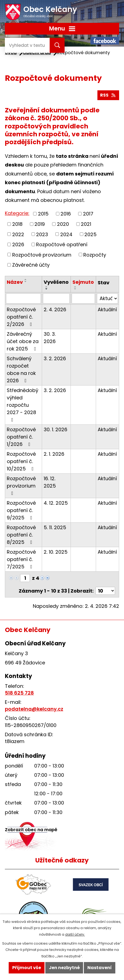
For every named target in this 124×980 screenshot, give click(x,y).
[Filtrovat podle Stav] (107, 298)
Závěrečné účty (31, 265)
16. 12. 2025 (50, 482)
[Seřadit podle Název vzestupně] (26, 279)
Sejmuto (83, 282)
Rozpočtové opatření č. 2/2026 (21, 317)
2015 (43, 214)
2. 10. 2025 (56, 552)
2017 (88, 214)
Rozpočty (95, 255)
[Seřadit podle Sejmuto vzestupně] (75, 287)
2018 (17, 224)
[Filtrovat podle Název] (23, 298)
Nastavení (100, 968)
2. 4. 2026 (55, 309)
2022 (18, 234)
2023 (42, 234)
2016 (66, 214)
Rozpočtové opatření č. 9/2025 (21, 510)
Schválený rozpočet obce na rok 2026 (21, 369)
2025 (90, 234)
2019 (40, 224)
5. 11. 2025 (55, 527)
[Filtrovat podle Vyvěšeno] (56, 298)
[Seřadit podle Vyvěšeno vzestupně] (47, 287)
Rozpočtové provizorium (42, 255)
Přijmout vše (27, 968)
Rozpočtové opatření (62, 244)
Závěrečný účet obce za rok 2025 (23, 341)
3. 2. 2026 (55, 358)
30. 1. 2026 (55, 429)
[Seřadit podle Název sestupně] (26, 282)
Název (15, 282)
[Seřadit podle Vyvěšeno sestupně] (47, 289)
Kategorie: (17, 213)
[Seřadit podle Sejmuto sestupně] (75, 289)
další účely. (75, 934)
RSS (108, 95)
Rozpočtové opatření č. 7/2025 (21, 559)
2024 (66, 234)
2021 (86, 224)
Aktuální (107, 309)
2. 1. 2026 (54, 454)
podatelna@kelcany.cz (34, 709)
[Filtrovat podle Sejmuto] (83, 298)
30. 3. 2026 (50, 338)
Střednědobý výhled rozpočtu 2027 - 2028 (23, 405)
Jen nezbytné (64, 968)
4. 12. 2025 (56, 503)
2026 (18, 244)
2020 (63, 224)
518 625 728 (19, 693)
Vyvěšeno (56, 282)
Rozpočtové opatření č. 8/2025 (21, 535)
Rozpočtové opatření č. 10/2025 (21, 461)
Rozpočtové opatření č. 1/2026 (21, 437)
